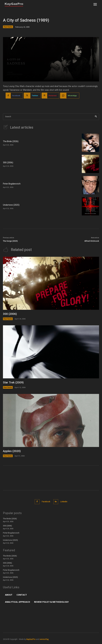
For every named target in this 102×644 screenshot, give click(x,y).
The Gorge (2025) (10, 241)
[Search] (96, 117)
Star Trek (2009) (13, 383)
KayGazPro (31, 639)
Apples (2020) (12, 451)
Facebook (46, 502)
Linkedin (64, 502)
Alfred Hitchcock (92, 241)
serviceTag (44, 639)
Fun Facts (8, 27)
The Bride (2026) (11, 141)
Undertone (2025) (11, 205)
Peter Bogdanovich (12, 184)
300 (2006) (8, 163)
